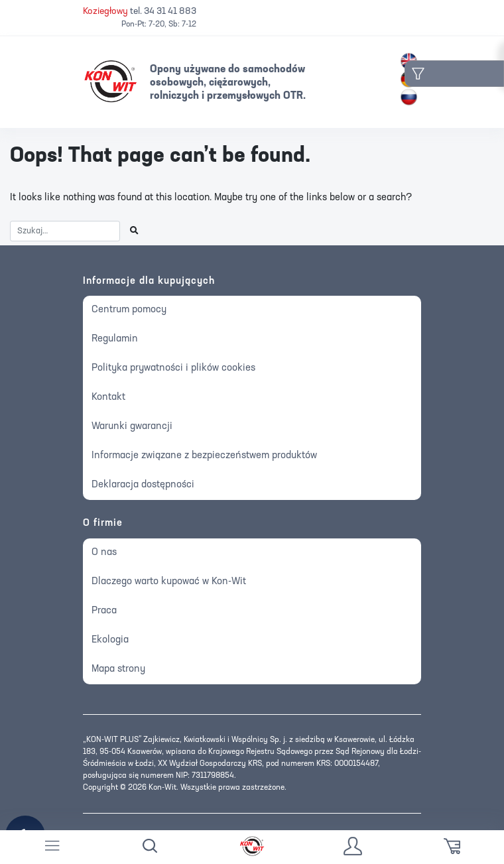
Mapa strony (118, 669)
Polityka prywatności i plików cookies (173, 368)
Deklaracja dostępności (143, 485)
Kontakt (108, 398)
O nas (104, 553)
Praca (104, 611)
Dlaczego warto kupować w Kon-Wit (169, 582)
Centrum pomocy (129, 310)
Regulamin (115, 339)
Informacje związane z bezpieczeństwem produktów (204, 456)
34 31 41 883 (170, 12)
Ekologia (110, 640)
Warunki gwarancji (132, 427)
